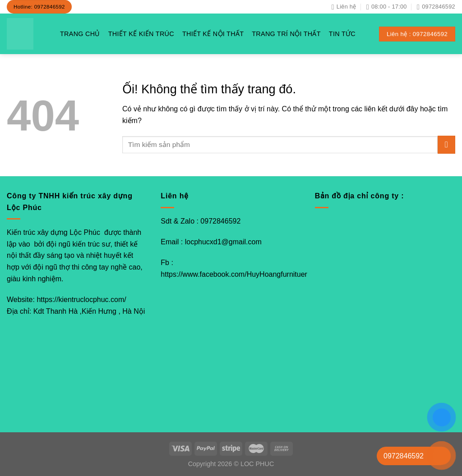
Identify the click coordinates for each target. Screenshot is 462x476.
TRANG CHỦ (80, 34)
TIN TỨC (342, 34)
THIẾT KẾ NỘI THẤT (213, 34)
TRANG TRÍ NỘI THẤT (286, 34)
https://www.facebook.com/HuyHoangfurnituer (234, 274)
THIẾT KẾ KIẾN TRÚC (141, 34)
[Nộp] (446, 144)
